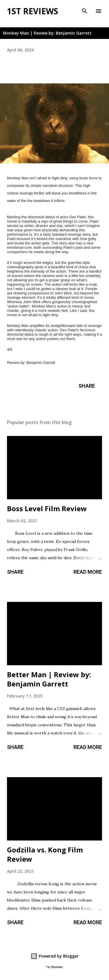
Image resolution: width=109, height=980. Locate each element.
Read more (88, 572)
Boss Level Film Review (47, 508)
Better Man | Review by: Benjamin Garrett (49, 679)
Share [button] (87, 386)
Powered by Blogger (55, 956)
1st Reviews (33, 11)
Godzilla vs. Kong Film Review (45, 854)
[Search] (85, 10)
